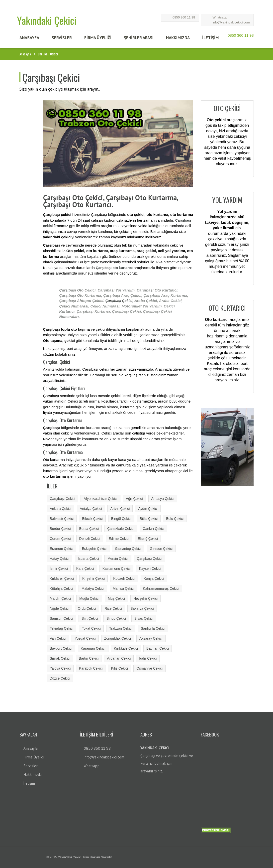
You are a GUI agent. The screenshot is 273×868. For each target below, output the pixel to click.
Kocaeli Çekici (124, 579)
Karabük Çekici (91, 668)
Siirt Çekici (90, 618)
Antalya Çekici (91, 509)
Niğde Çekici (60, 608)
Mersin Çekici (118, 559)
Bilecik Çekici (92, 519)
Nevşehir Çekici (145, 598)
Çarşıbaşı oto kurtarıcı (114, 268)
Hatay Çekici (60, 559)
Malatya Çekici (93, 588)
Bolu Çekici (175, 519)
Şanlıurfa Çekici (153, 628)
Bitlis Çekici (149, 519)
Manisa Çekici (124, 588)
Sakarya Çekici (142, 608)
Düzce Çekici (60, 678)
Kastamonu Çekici (117, 569)
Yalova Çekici (60, 668)
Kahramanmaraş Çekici (161, 588)
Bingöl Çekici (121, 519)
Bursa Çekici (89, 529)
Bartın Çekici (89, 658)
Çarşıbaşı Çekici (119, 301)
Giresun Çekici (161, 549)
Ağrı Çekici (134, 499)
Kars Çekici (85, 569)
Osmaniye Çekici (149, 668)
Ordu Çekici (87, 608)
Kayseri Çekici (150, 569)
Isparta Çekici (88, 559)
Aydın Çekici (148, 509)
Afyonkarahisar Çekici (100, 499)
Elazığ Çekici (148, 539)
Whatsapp (220, 17)
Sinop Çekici (116, 618)
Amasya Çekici (163, 499)
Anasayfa (25, 54)
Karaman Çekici (93, 648)
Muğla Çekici (89, 598)
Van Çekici (58, 638)
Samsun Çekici (61, 618)
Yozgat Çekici (85, 638)
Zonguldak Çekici (118, 638)
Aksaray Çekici (151, 638)
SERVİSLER (62, 38)
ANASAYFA (29, 38)
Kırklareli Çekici (62, 579)
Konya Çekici (154, 579)
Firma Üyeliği (34, 757)
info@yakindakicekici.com (231, 22)
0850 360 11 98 (184, 17)
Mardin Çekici (60, 598)
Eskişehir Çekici (94, 549)
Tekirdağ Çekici (62, 628)
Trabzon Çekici (121, 628)
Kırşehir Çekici (93, 579)
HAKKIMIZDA (178, 38)
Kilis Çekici (119, 668)
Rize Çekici (113, 608)
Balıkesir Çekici (62, 519)
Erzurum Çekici (62, 549)
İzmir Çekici (59, 569)
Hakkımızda (33, 775)
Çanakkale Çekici (121, 529)
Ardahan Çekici (119, 658)
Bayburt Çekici (61, 648)
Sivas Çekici (144, 618)
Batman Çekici (158, 648)
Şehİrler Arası (139, 38)
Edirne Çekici (119, 539)
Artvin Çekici (120, 509)
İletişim (29, 783)
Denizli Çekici (90, 539)
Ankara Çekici (61, 509)
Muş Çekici (116, 598)
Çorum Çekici (60, 539)
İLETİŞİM (210, 38)
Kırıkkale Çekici (126, 648)
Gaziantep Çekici (128, 549)
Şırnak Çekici (60, 658)
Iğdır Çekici (148, 658)
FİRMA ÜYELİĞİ (98, 38)
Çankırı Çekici (153, 529)
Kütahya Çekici (61, 588)
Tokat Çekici (91, 628)
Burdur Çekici (60, 529)
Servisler (31, 766)
